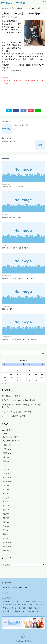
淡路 (16, 17)
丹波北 (6, 469)
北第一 (6, 506)
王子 (6, 498)
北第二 (6, 510)
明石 (5, 538)
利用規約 (6, 588)
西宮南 (7, 481)
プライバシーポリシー (19, 588)
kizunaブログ (7, 430)
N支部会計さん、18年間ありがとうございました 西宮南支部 (22, 406)
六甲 (6, 490)
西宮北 (7, 477)
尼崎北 (7, 449)
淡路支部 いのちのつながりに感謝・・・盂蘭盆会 (19, 339)
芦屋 (6, 485)
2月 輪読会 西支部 (11, 396)
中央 (6, 514)
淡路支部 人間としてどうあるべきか (15, 248)
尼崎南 (7, 453)
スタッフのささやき (11, 441)
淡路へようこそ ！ (9, 309)
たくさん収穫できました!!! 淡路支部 (16, 412)
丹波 (6, 465)
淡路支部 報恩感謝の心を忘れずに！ (15, 217)
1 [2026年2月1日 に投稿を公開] (42, 367)
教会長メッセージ (10, 437)
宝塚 (6, 461)
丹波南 (6, 473)
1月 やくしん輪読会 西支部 (14, 416)
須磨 (6, 522)
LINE (38, 110)
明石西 (7, 546)
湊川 (6, 518)
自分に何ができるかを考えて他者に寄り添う (19, 400)
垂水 (6, 526)
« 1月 (4, 384)
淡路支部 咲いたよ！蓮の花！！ (13, 187)
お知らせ (7, 445)
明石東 (7, 542)
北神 (6, 534)
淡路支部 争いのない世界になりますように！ (19, 278)
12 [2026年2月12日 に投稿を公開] (23, 374)
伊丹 (6, 457)
